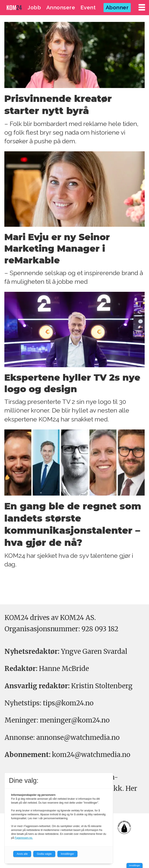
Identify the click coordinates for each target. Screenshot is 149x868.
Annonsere (61, 7)
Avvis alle (22, 854)
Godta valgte (44, 854)
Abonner (117, 7)
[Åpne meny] (142, 7)
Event (88, 7)
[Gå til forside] (14, 7)
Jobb (34, 7)
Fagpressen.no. (24, 838)
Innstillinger (135, 866)
